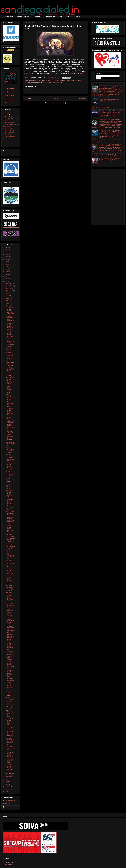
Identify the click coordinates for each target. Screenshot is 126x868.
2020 (6, 262)
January (9, 776)
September (10, 291)
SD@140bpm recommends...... (10, 444)
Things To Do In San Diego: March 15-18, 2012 (10, 572)
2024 (6, 252)
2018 (6, 267)
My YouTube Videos (8, 864)
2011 (6, 779)
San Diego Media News (10, 349)
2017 (6, 269)
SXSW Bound (10, 593)
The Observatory (9, 123)
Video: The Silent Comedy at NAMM (10, 693)
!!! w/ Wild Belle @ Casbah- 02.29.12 (10, 513)
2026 (6, 247)
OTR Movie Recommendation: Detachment (10, 318)
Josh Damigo (8, 128)
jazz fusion (38, 82)
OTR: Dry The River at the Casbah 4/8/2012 (10, 622)
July (8, 296)
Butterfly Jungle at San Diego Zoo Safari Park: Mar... (10, 355)
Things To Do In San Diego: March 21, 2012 (10, 494)
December (9, 284)
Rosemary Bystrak (10, 800)
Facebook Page (9, 92)
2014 (6, 277)
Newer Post (28, 98)
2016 (6, 272)
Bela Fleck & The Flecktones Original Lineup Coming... (10, 655)
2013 (6, 279)
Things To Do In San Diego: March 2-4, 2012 (10, 768)
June (8, 298)
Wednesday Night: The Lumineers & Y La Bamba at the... (10, 502)
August (8, 293)
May (8, 301)
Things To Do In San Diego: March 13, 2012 (10, 598)
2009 (6, 784)
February (9, 774)
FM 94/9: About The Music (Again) (10, 699)
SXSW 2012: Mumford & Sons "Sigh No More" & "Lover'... (10, 520)
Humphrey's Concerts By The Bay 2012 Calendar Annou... (10, 372)
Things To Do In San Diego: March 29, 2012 (10, 335)
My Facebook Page (8, 862)
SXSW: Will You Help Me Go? (10, 748)
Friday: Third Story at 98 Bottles (10, 761)
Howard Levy (28, 82)
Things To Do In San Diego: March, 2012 (10, 754)
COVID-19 (69, 17)
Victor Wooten (60, 82)
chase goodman (70, 80)
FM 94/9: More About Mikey (10, 679)
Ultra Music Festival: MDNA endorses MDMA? (9, 389)
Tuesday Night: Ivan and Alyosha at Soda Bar (10, 734)
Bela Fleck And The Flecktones (50, 80)
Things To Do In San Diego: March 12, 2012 (10, 646)
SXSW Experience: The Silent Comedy (10, 450)
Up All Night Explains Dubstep (9, 438)
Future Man (79, 80)
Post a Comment (31, 90)
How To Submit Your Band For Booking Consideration (108, 155)
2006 (6, 791)
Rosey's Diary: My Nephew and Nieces (10, 605)
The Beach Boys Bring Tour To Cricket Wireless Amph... (10, 613)
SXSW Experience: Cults (10, 487)
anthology (32, 80)
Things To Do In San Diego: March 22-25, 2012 (10, 466)
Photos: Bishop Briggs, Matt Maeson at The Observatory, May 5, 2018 (110, 159)
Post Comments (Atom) (59, 103)
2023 (6, 254)
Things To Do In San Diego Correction (10, 547)
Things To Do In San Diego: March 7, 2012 (10, 685)
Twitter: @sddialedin (10, 88)
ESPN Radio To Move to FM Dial (101, 108)
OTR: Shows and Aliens (10, 728)
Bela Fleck (38, 80)
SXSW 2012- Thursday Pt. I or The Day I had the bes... (10, 564)
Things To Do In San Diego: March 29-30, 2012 (10, 326)
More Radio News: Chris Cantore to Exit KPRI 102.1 (10, 638)
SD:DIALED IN (9, 17)
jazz (34, 82)
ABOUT (78, 17)
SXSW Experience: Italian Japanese (10, 363)
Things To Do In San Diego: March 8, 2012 (10, 673)
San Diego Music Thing (11, 119)
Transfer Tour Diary (10, 509)
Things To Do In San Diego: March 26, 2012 (10, 412)
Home (56, 98)
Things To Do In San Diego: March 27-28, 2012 (10, 381)
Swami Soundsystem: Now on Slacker (10, 706)
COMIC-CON (36, 17)
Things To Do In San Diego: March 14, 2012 (10, 581)
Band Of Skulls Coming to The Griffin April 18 (10, 588)
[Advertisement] (108, 196)
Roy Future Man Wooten (49, 82)
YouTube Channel (10, 99)
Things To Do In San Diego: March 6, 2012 (10, 722)
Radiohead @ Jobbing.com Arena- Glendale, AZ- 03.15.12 (10, 424)
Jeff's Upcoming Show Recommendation (10, 713)
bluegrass (62, 80)
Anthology (81, 59)
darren (6, 807)
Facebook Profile (9, 95)
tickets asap (80, 73)
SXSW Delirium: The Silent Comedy (10, 432)
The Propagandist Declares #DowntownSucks (10, 343)
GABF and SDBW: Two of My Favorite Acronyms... (106, 141)
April (8, 303)
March (8, 306)
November (9, 286)
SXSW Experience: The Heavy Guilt (10, 474)
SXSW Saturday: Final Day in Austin (10, 397)
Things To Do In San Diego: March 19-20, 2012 (10, 529)
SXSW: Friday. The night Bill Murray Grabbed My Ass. (10, 540)
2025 (6, 250)
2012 (6, 281)
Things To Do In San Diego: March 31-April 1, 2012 (10, 311)
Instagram (7, 102)
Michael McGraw (9, 132)
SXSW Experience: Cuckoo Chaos (10, 404)
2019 (6, 264)
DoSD (6, 121)
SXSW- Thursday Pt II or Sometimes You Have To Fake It (10, 554)
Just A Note (9, 534)
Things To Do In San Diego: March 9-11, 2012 (10, 665)
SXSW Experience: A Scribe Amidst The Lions (10, 457)
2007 (6, 789)
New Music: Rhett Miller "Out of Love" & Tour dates (10, 629)
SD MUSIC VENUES (23, 17)
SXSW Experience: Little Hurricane (10, 481)
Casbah (7, 113)
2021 (6, 259)
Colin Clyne (8, 134)
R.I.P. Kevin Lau (9, 418)
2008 (6, 787)
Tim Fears (7, 804)
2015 (6, 274)
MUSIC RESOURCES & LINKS (53, 17)
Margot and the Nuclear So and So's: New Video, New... (10, 741)
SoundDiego (8, 116)
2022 (6, 257)
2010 (6, 782)
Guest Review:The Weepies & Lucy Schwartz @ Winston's (109, 100)
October (9, 288)
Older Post (83, 98)
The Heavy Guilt (9, 130)
